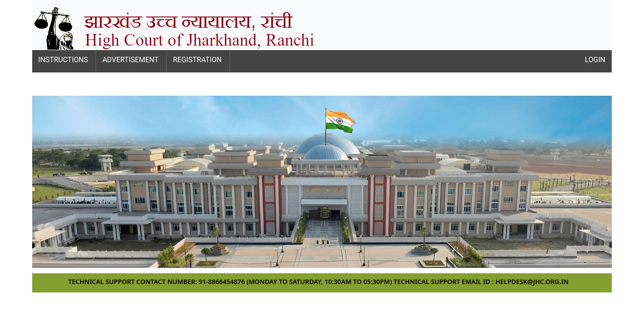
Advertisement (131, 60)
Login (595, 60)
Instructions (63, 60)
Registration (197, 60)
